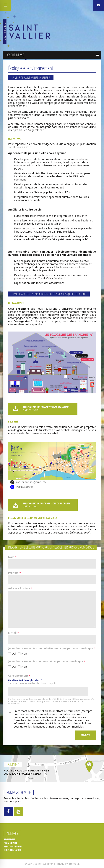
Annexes (12, 833)
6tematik (74, 864)
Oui (14, 654)
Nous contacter (13, 850)
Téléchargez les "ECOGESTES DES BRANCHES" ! (42, 409)
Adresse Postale (20, 589)
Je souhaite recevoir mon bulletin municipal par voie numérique (52, 648)
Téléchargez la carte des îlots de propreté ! (42, 505)
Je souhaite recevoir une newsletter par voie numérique (47, 661)
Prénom (14, 573)
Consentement (19, 676)
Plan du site (10, 843)
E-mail (13, 633)
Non (24, 654)
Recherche (9, 839)
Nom (12, 557)
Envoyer (86, 735)
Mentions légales (14, 847)
